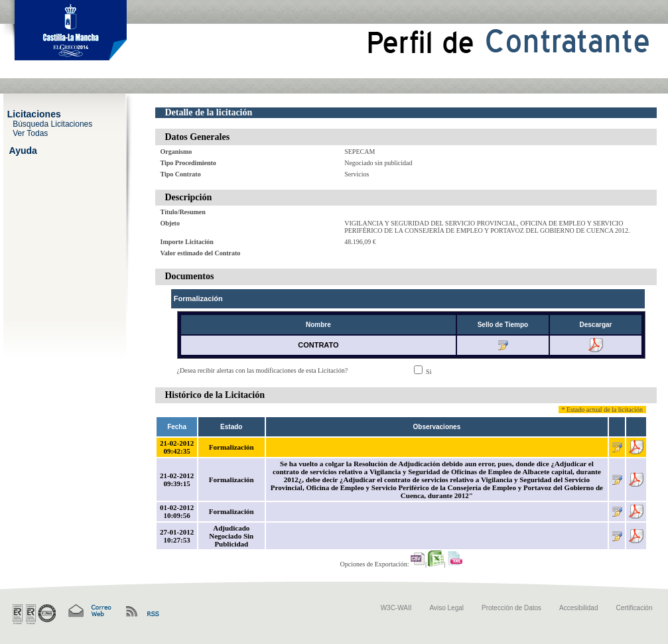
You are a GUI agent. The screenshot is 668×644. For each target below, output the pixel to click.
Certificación (634, 608)
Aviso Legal (447, 608)
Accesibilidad (578, 608)
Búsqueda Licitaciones (52, 123)
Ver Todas (30, 133)
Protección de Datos (511, 608)
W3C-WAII (396, 608)
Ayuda (23, 150)
